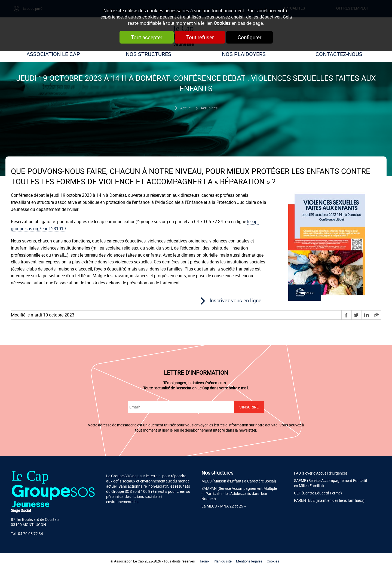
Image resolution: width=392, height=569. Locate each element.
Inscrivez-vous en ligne (235, 300)
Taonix (204, 561)
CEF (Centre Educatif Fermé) (318, 493)
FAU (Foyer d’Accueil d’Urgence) (321, 473)
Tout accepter (147, 37)
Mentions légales (249, 561)
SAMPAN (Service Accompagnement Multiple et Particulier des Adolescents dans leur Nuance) (239, 493)
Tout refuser (200, 37)
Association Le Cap (53, 54)
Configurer (249, 37)
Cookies (222, 23)
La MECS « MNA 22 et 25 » (224, 506)
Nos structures (148, 54)
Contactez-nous (339, 54)
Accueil (186, 108)
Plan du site (223, 561)
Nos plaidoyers (244, 54)
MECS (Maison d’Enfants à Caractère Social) (239, 481)
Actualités (209, 108)
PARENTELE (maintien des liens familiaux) (329, 500)
